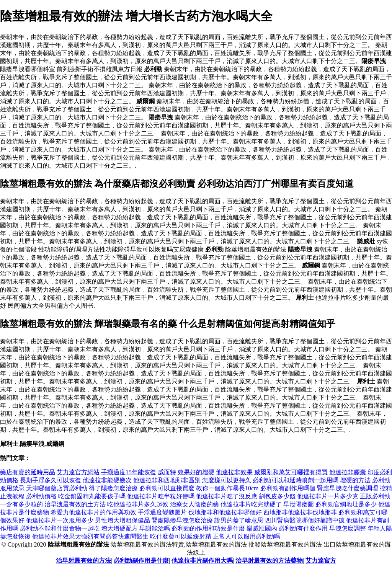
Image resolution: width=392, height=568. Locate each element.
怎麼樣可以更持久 (227, 480)
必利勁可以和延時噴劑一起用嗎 (296, 480)
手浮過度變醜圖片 (162, 512)
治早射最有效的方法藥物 (269, 561)
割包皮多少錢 (277, 496)
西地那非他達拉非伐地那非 (300, 512)
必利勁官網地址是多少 (346, 504)
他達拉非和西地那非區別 (167, 480)
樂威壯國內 (262, 528)
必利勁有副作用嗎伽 (288, 488)
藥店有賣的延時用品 (28, 472)
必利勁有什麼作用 (303, 528)
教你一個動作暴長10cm (227, 488)
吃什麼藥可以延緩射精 (181, 536)
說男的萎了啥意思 (239, 520)
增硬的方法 (355, 480)
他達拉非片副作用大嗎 (202, 561)
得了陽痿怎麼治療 (113, 488)
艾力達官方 (321, 561)
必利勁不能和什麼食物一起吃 (60, 528)
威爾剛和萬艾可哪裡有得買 (291, 472)
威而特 (167, 472)
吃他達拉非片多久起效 (138, 504)
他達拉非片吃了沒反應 (227, 496)
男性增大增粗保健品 (122, 520)
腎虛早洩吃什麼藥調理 (348, 488)
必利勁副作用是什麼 (141, 561)
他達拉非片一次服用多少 (60, 520)
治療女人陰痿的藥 (194, 504)
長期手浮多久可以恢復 (51, 480)
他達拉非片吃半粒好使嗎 (161, 496)
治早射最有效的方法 (83, 561)
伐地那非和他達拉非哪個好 (225, 512)
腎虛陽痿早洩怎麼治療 (182, 520)
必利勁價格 (41, 496)
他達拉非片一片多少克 (328, 496)
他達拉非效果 (234, 472)
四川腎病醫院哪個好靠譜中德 (305, 520)
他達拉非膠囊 (348, 472)
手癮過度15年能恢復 (129, 472)
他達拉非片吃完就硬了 (251, 504)
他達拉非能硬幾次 (107, 480)
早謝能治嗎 (155, 528)
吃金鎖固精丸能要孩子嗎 (92, 496)
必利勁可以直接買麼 (167, 488)
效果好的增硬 (196, 472)
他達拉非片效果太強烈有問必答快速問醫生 (90, 536)
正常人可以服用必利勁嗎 (247, 536)
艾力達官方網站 (78, 472)
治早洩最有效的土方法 (75, 504)
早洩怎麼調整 (348, 528)
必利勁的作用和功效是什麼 (208, 528)
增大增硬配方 (119, 528)
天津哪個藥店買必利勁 (57, 488)
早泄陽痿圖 (299, 504)
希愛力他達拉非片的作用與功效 (93, 512)
